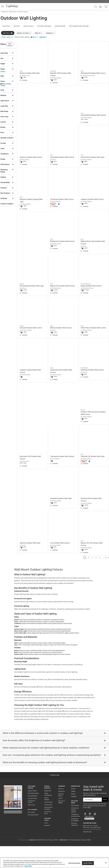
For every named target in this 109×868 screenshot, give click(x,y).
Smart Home (7, 26)
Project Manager (47, 821)
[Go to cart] (106, 6)
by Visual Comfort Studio (90, 76)
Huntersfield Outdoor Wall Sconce (37, 115)
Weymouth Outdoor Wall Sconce (36, 236)
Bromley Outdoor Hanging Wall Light (66, 157)
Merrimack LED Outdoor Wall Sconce (38, 441)
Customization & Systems (48, 830)
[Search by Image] (100, 7)
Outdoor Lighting (13, 12)
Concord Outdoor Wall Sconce (94, 277)
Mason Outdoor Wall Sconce (65, 277)
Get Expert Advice (33, 837)
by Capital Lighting (88, 524)
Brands (73, 816)
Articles (73, 811)
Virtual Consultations (48, 816)
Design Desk (48, 813)
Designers (74, 818)
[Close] (106, 863)
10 (106, 576)
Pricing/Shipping (32, 818)
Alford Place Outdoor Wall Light (37, 157)
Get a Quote (31, 834)
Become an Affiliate (62, 824)
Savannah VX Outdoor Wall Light (93, 441)
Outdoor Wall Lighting (23, 12)
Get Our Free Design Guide (13, 833)
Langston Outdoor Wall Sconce (95, 195)
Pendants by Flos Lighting (75, 842)
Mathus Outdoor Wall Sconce (66, 316)
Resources (47, 847)
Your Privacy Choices (31, 824)
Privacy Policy (94, 828)
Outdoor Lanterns (33, 26)
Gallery (73, 813)
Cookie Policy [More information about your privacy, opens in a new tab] (28, 866)
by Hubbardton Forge (61, 279)
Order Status (31, 827)
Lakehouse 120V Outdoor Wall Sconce (66, 360)
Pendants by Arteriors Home (76, 837)
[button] (2, 6)
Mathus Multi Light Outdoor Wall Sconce (65, 236)
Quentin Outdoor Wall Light (93, 482)
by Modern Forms (32, 74)
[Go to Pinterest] (90, 836)
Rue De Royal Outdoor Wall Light (93, 236)
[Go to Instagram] (95, 836)
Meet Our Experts (61, 817)
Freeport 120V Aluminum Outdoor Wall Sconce (92, 399)
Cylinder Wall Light (69, 26)
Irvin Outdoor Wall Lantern (93, 522)
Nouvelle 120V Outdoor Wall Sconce (65, 483)
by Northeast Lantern (89, 279)
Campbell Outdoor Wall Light (38, 482)
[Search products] (96, 7)
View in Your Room (48, 835)
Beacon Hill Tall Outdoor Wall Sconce (38, 563)
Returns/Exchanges (33, 815)
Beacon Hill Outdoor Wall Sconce (36, 278)
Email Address (89, 822)
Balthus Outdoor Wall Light (37, 71)
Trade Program (48, 824)
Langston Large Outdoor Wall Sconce (38, 360)
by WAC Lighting (60, 116)
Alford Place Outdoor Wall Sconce (93, 318)
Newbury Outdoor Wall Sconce (95, 359)
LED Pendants (75, 827)
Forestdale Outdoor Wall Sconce (92, 115)
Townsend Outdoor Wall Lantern (64, 441)
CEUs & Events (48, 827)
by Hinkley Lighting (60, 76)
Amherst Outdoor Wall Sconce (66, 113)
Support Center (32, 813)
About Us (61, 811)
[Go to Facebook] (85, 836)
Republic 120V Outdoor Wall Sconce (65, 73)
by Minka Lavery (32, 445)
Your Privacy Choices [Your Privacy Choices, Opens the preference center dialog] (74, 863)
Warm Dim (19, 26)
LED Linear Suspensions (75, 846)
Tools (46, 845)
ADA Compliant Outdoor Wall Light (91, 26)
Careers (60, 820)
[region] (54, 863)
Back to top (54, 797)
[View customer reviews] (89, 839)
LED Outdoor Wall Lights (51, 26)
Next (109, 576)
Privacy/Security (32, 820)
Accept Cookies (88, 863)
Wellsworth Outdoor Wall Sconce (93, 73)
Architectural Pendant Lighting (75, 832)
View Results (17, 45)
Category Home (5, 12)
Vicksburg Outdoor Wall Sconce (95, 156)
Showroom (61, 813)
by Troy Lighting (60, 445)
